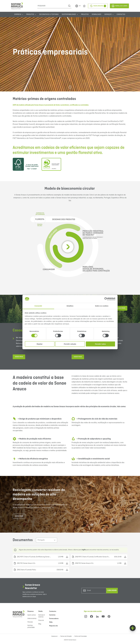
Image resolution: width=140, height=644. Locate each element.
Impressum (55, 636)
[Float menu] (133, 628)
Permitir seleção (70, 344)
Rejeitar (40, 344)
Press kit (41, 620)
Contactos (121, 14)
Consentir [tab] (38, 306)
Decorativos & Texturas (49, 14)
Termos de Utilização (66, 636)
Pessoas (30, 622)
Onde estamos (32, 619)
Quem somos (32, 615)
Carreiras (52, 615)
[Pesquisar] (52, 6)
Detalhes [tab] (70, 306)
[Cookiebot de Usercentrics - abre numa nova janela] (106, 299)
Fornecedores (54, 619)
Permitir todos (100, 344)
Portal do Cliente (119, 6)
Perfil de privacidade (31, 626)
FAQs (51, 622)
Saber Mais (121, 308)
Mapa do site (53, 626)
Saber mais (19, 357)
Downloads (96, 14)
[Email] (96, 591)
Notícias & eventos (42, 616)
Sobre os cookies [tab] (102, 306)
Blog (40, 624)
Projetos (85, 14)
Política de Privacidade (81, 636)
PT (78, 6)
